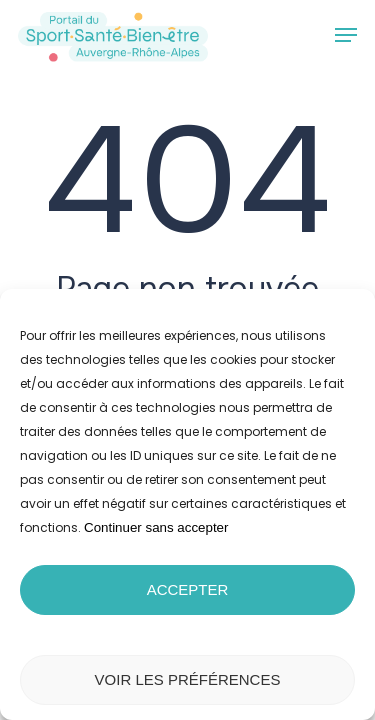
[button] (346, 35)
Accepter (188, 589)
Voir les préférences (188, 679)
